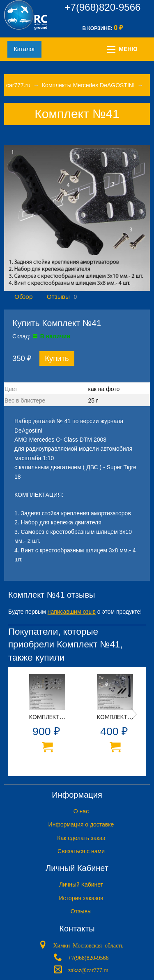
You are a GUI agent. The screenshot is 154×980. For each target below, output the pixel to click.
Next (134, 714)
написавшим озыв (72, 612)
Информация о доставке (81, 824)
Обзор (23, 297)
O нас (81, 811)
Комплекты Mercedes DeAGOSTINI (88, 85)
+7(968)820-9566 (103, 7)
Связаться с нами (81, 851)
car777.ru (18, 85)
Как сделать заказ (81, 838)
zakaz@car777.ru (88, 969)
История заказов (81, 898)
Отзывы (58, 297)
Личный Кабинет (81, 885)
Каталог (24, 49)
